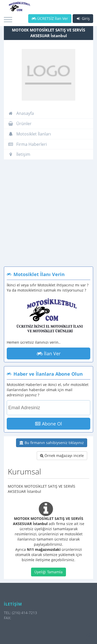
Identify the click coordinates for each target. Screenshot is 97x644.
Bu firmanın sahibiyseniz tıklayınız (52, 443)
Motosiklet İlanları (29, 134)
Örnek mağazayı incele (62, 456)
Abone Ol (49, 424)
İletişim (19, 154)
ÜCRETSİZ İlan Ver (50, 18)
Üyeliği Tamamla (48, 572)
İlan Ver (49, 353)
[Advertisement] (48, 216)
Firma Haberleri (27, 144)
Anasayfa (21, 113)
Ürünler (20, 124)
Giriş (83, 18)
